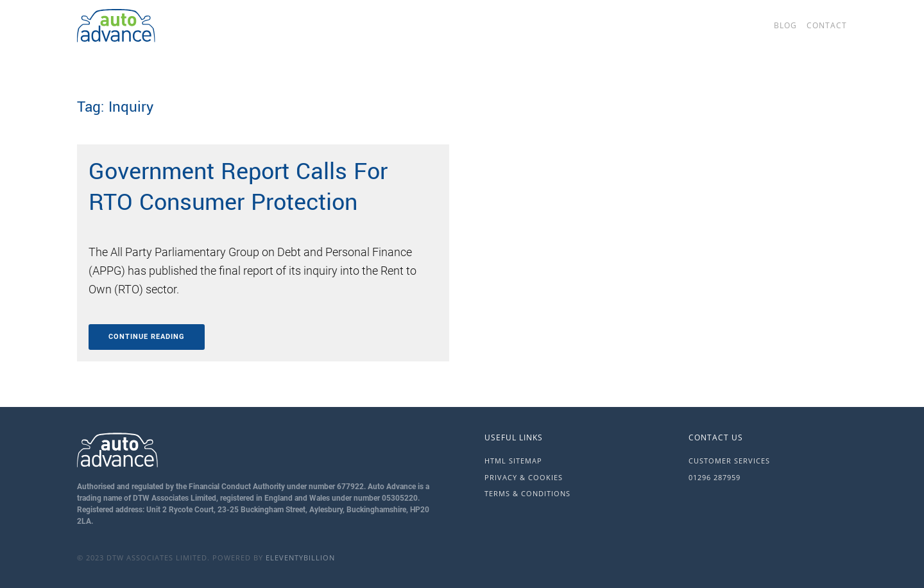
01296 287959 (714, 477)
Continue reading (147, 337)
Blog (785, 25)
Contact (827, 25)
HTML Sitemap (513, 461)
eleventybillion (300, 558)
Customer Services (729, 461)
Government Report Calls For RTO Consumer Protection (238, 187)
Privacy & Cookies (524, 477)
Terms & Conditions (527, 493)
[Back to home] (180, 26)
